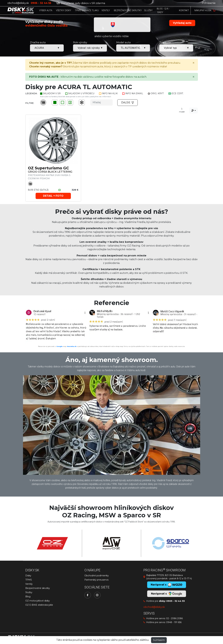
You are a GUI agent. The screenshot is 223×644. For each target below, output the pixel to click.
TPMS (29, 580)
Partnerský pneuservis (96, 580)
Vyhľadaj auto (182, 23)
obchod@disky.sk (18, 3)
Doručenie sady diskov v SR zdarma (81, 3)
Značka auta (38, 42)
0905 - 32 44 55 (176, 601)
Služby (29, 592)
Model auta (123, 42)
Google (59, 346)
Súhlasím (159, 640)
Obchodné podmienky (97, 576)
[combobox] (193, 111)
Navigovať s (166, 594)
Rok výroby (80, 42)
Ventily (29, 584)
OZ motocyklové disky (38, 601)
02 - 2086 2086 (174, 618)
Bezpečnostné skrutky (38, 588)
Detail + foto (53, 196)
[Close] (193, 63)
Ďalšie (128, 103)
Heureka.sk (72, 346)
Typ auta (165, 42)
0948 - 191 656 (174, 622)
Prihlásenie (209, 3)
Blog (28, 597)
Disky (28, 576)
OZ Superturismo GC (48, 168)
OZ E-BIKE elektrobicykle (39, 605)
